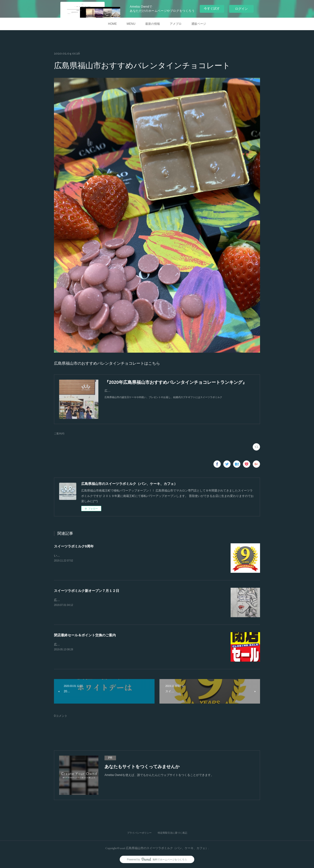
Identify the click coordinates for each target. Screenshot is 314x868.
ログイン (241, 9)
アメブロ (176, 24)
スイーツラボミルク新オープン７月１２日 (87, 591)
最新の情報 (153, 24)
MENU (131, 24)
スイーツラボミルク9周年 (74, 546)
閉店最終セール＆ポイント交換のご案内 (85, 635)
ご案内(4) (59, 434)
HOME (112, 24)
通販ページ (199, 24)
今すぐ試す (212, 8)
